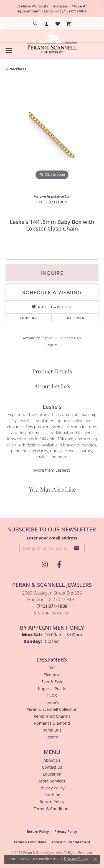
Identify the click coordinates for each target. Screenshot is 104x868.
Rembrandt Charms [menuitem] (52, 716)
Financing (60, 6)
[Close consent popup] (95, 859)
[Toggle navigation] (9, 51)
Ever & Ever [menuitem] (52, 682)
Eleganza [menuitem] (52, 675)
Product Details (52, 371)
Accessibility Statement (71, 842)
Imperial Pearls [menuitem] (52, 689)
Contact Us (52, 767)
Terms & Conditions (52, 809)
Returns (76, 318)
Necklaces (18, 69)
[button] (35, 24)
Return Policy (52, 802)
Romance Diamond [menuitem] (52, 723)
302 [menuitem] (52, 668)
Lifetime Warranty (32, 6)
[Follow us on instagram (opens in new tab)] (45, 565)
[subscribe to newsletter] (77, 548)
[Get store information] (52, 613)
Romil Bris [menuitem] (52, 730)
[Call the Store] (52, 606)
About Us (52, 760)
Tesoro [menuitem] (52, 737)
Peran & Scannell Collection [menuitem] (52, 709)
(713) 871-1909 (74, 11)
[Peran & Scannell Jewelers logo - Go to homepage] (52, 43)
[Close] (97, 8)
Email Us (51, 11)
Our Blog (52, 795)
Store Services (52, 781)
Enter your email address (52, 538)
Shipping (29, 318)
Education (52, 774)
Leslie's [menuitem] (52, 702)
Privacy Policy (52, 788)
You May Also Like (52, 489)
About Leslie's (52, 386)
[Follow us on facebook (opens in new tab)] (59, 565)
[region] (52, 135)
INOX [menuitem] (52, 695)
